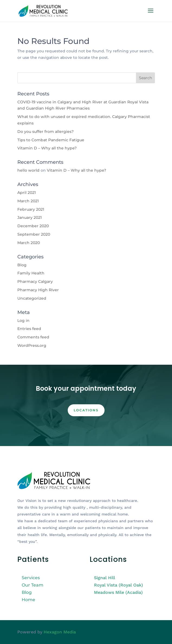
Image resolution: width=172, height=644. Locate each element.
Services (31, 578)
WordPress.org (32, 345)
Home (28, 600)
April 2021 (27, 193)
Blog (22, 265)
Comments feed (33, 337)
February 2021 (31, 209)
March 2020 (29, 243)
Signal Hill (105, 578)
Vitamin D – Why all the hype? (47, 148)
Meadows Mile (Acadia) (118, 592)
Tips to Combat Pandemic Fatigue (51, 140)
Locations (86, 410)
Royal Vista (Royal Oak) (119, 585)
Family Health (31, 273)
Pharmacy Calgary (35, 281)
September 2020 (34, 234)
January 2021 (30, 217)
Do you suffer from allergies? (46, 132)
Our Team (33, 585)
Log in (23, 321)
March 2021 (28, 201)
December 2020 (33, 226)
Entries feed (29, 329)
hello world (28, 170)
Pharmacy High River (38, 290)
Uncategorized (32, 298)
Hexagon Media (60, 632)
